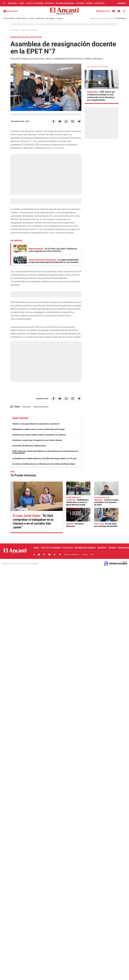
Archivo (32, 18)
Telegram (60, 554)
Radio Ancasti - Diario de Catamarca (11, 11)
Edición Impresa (22, 18)
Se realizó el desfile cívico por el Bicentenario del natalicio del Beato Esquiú (44, 464)
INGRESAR (122, 3)
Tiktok (55, 554)
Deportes (80, 3)
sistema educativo (41, 407)
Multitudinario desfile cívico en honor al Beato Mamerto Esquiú (38, 429)
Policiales (50, 3)
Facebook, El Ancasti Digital (34, 554)
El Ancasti (15, 30)
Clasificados (40, 18)
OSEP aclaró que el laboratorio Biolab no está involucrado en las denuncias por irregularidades (45, 452)
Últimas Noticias (9, 18)
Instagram (44, 554)
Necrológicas (50, 18)
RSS (92, 554)
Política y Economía (35, 3)
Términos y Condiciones (71, 554)
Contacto (60, 18)
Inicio (22, 3)
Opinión (89, 3)
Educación (27, 407)
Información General (65, 3)
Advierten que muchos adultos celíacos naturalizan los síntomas (39, 435)
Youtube (49, 554)
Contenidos (99, 3)
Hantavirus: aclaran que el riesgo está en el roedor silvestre (37, 440)
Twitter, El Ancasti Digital (39, 554)
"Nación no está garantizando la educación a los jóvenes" (36, 424)
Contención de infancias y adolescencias (29, 446)
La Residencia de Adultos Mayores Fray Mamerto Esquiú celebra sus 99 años (44, 458)
